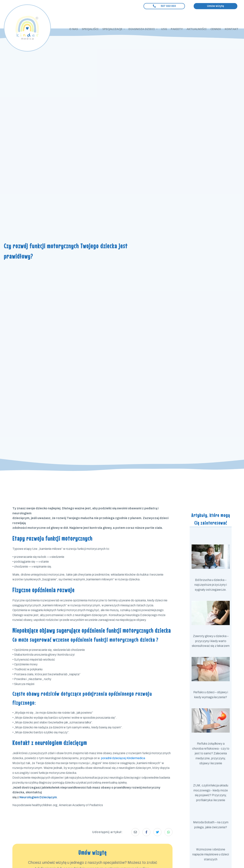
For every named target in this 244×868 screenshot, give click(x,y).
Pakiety (177, 29)
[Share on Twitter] (157, 832)
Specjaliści (90, 29)
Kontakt (232, 29)
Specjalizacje (112, 29)
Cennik (216, 29)
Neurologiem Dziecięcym (38, 797)
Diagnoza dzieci (142, 29)
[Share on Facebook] (146, 832)
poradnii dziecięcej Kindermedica (123, 758)
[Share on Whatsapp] (169, 832)
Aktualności (197, 29)
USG (164, 29)
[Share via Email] (135, 832)
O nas (74, 29)
